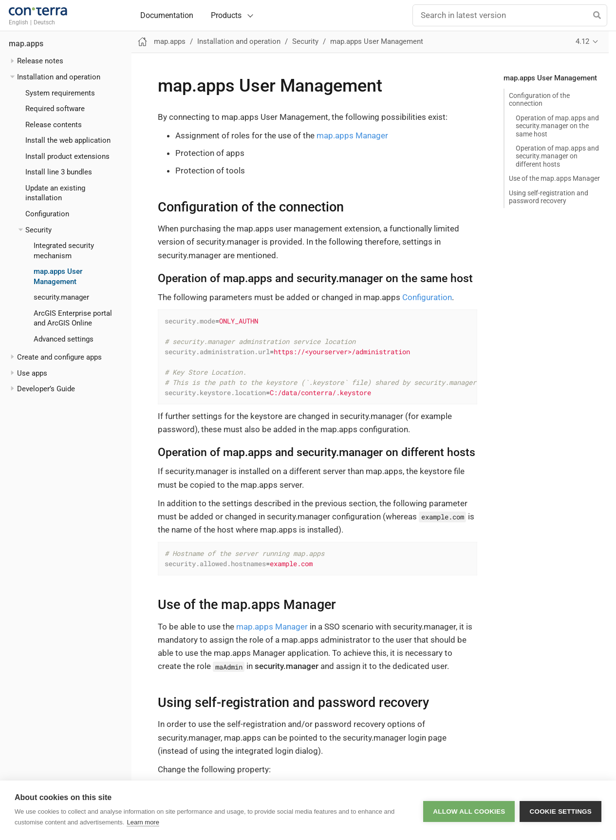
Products (226, 15)
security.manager (61, 297)
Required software (55, 109)
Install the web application (68, 140)
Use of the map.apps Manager (554, 178)
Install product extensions (67, 156)
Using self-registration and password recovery (549, 197)
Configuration (47, 214)
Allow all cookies (469, 811)
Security (38, 230)
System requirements (60, 93)
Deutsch (44, 22)
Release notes (40, 61)
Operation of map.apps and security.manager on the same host (557, 126)
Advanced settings (64, 339)
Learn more (143, 822)
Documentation (167, 16)
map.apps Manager (352, 135)
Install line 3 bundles (59, 172)
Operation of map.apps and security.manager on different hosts (557, 156)
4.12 (582, 41)
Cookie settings (560, 811)
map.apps (26, 44)
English (19, 22)
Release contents (54, 125)
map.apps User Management (377, 41)
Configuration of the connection (539, 99)
